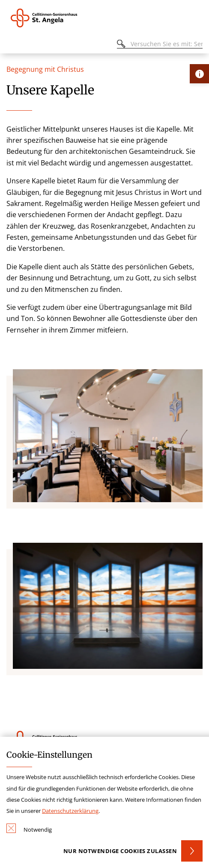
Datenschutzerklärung (70, 811)
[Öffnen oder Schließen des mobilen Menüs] (11, 45)
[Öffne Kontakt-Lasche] (199, 74)
